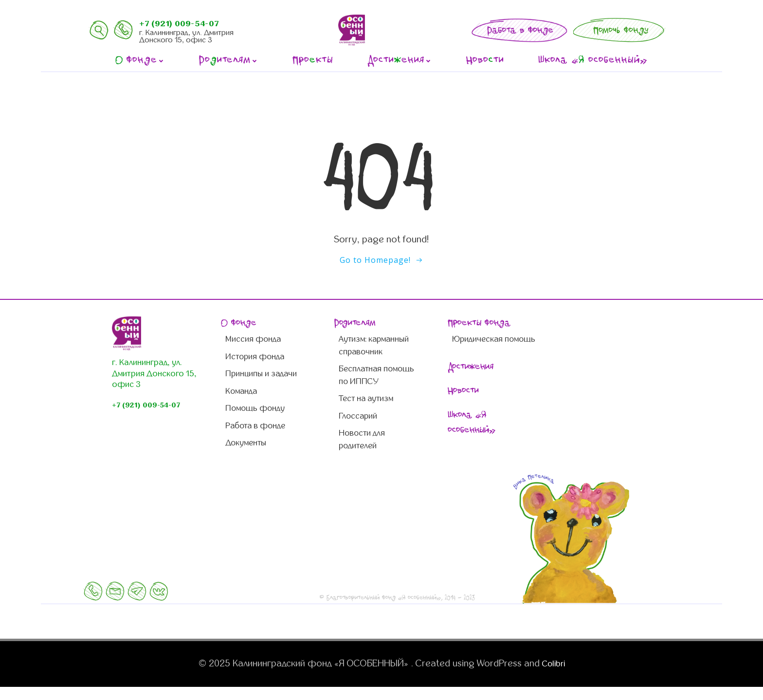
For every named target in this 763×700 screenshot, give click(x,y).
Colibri (553, 677)
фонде (140, 61)
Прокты (313, 61)
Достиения (400, 61)
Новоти (485, 61)
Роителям (229, 61)
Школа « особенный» (593, 61)
